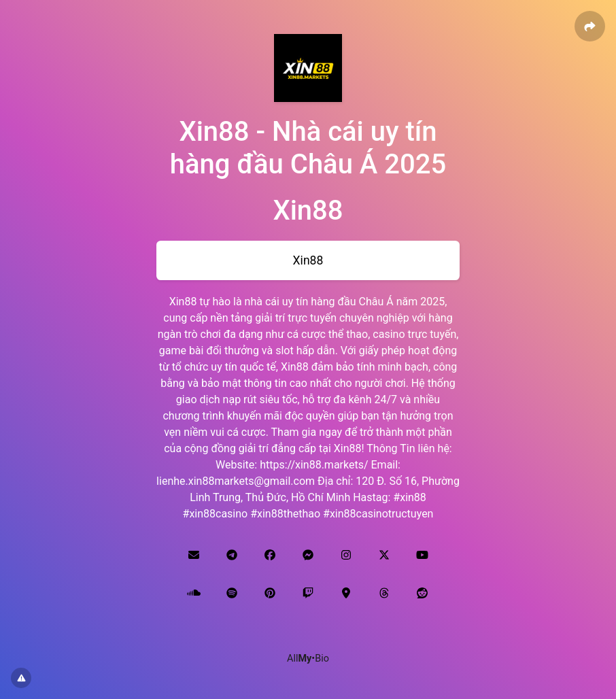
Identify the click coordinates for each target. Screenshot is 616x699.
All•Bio (308, 659)
